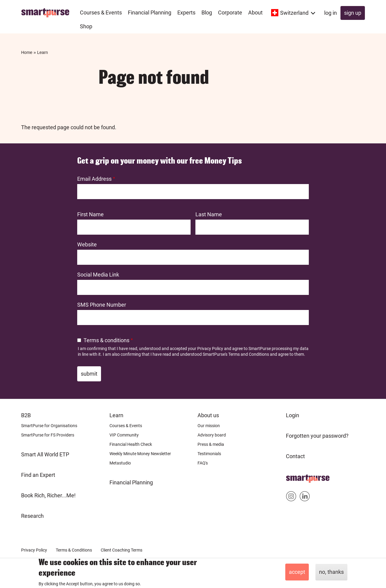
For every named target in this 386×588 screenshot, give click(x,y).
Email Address (94, 179)
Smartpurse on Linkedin (305, 497)
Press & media (211, 444)
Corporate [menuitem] (230, 13)
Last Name (209, 214)
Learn (43, 52)
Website (87, 244)
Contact (295, 456)
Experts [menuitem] (186, 13)
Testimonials (209, 454)
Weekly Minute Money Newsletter (140, 454)
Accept (297, 572)
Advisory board (212, 435)
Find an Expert (38, 475)
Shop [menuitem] (86, 26)
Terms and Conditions (249, 354)
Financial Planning (131, 482)
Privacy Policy (210, 349)
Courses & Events (126, 426)
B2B (26, 415)
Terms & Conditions (74, 550)
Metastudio (120, 463)
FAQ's (203, 463)
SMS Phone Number (102, 305)
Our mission (209, 426)
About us (208, 415)
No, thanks (331, 572)
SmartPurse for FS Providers (48, 435)
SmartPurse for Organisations (49, 426)
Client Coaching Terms (122, 550)
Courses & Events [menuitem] (101, 13)
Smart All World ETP (45, 454)
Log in (331, 13)
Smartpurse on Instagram (291, 497)
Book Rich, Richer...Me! (48, 495)
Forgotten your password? (317, 436)
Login (293, 415)
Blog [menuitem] (207, 13)
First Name (90, 214)
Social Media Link (98, 275)
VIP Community (124, 435)
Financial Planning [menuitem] (150, 13)
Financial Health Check (131, 444)
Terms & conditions (106, 340)
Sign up (353, 13)
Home (27, 52)
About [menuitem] (255, 13)
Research (32, 516)
